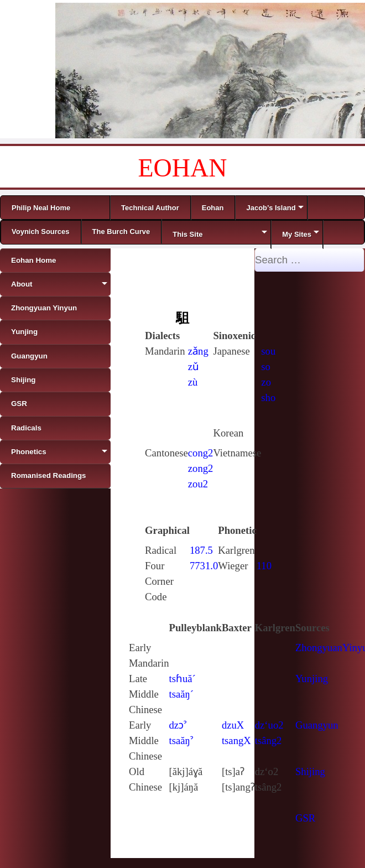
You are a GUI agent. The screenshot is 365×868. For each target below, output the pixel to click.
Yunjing (312, 679)
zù (193, 382)
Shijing (310, 771)
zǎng (198, 351)
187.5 (201, 550)
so (266, 367)
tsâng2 (268, 740)
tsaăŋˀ (181, 740)
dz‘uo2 (269, 725)
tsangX (236, 740)
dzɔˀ (178, 725)
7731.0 (204, 566)
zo (266, 382)
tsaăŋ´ (181, 694)
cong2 (201, 453)
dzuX (233, 725)
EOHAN (183, 168)
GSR (305, 818)
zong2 (201, 468)
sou (268, 351)
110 (264, 566)
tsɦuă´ (182, 679)
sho (268, 397)
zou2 (198, 484)
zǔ (194, 367)
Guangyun (317, 725)
